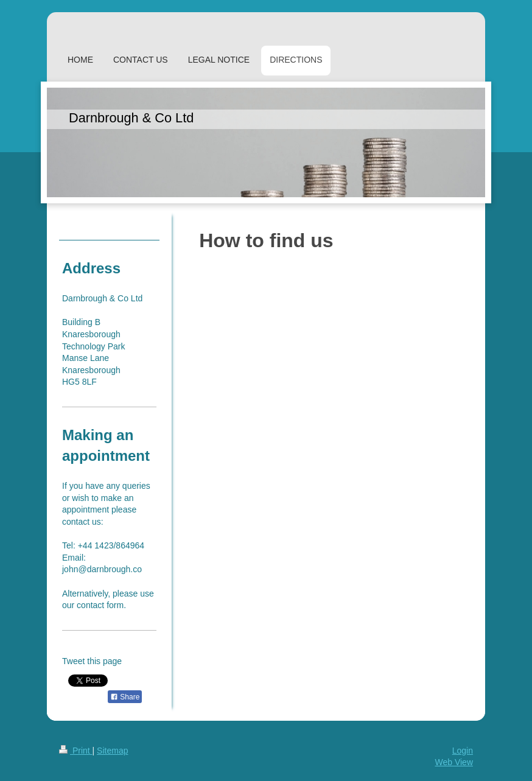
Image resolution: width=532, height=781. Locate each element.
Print (76, 751)
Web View (454, 762)
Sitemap (112, 751)
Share (125, 697)
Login (463, 751)
